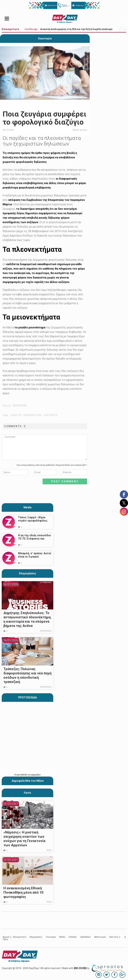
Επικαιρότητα (20, 937)
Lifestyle (73, 937)
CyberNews (85, 937)
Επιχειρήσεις (28, 573)
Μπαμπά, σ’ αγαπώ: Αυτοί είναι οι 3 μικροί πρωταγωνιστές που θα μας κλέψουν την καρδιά (35, 558)
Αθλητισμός (100, 937)
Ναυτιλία (114, 937)
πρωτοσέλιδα (22, 775)
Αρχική (6, 937)
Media (27, 507)
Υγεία (5, 939)
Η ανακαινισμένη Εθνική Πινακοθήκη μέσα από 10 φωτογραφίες (23, 892)
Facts (49, 850)
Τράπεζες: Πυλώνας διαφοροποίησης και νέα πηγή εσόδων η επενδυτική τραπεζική (27, 675)
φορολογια (51, 415)
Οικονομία (45, 38)
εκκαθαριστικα (33, 415)
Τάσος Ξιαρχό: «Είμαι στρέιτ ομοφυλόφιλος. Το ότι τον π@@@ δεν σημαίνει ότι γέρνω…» (33, 522)
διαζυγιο (16, 415)
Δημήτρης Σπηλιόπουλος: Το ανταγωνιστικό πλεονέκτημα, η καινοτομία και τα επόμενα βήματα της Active (27, 619)
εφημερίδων (36, 775)
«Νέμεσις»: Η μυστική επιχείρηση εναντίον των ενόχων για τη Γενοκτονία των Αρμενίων (24, 839)
